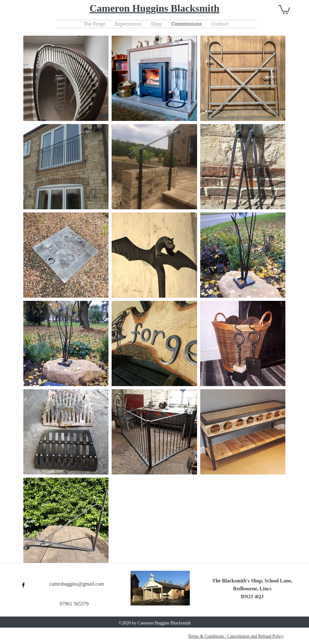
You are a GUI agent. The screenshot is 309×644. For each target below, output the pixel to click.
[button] (284, 9)
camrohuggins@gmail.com (76, 584)
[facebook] (23, 585)
